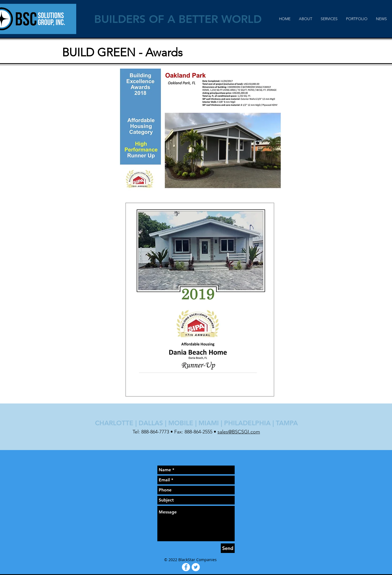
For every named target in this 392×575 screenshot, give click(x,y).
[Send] (228, 548)
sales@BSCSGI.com (239, 432)
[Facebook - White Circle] (186, 567)
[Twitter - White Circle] (196, 567)
